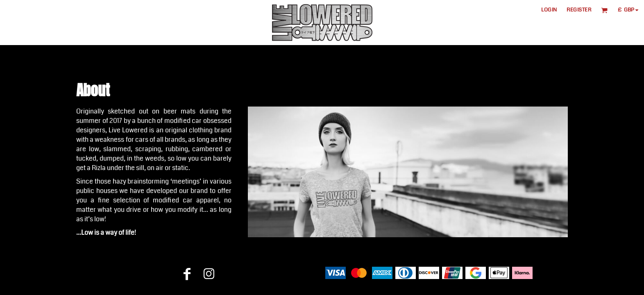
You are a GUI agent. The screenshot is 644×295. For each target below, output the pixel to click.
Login (549, 10)
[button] (604, 10)
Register (579, 10)
